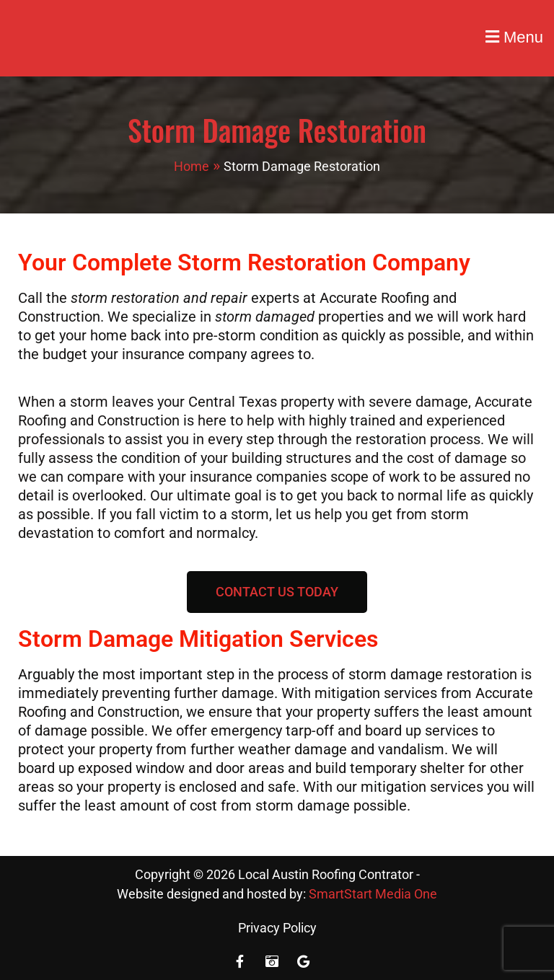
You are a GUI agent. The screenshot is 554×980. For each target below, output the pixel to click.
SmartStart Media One (373, 894)
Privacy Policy (277, 928)
